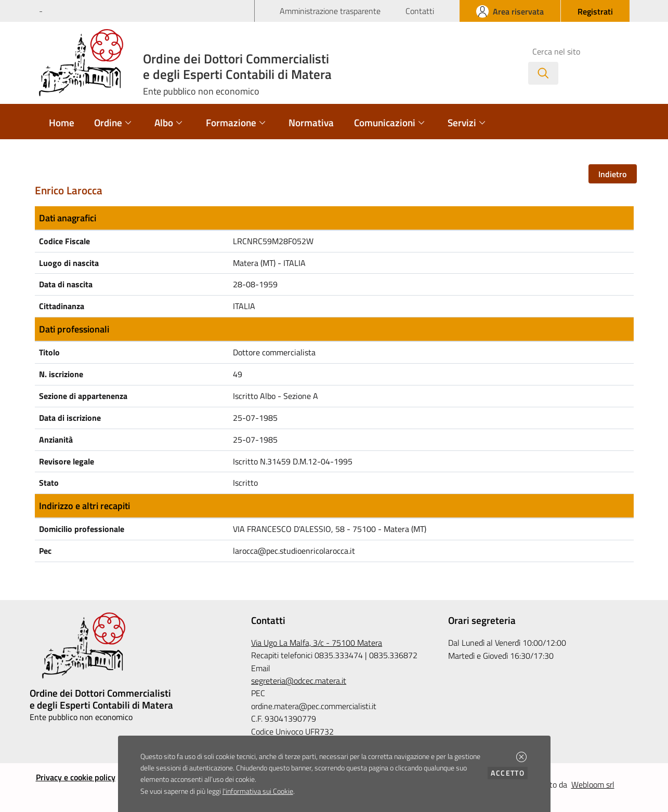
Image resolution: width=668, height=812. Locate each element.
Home (62, 122)
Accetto (509, 773)
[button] (521, 757)
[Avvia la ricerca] (543, 73)
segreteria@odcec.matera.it (299, 681)
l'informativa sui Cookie (258, 791)
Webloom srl (593, 784)
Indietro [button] (612, 174)
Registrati (595, 11)
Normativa (311, 122)
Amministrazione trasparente (330, 11)
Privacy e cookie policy (76, 777)
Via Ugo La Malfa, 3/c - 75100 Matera (317, 643)
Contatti (420, 11)
